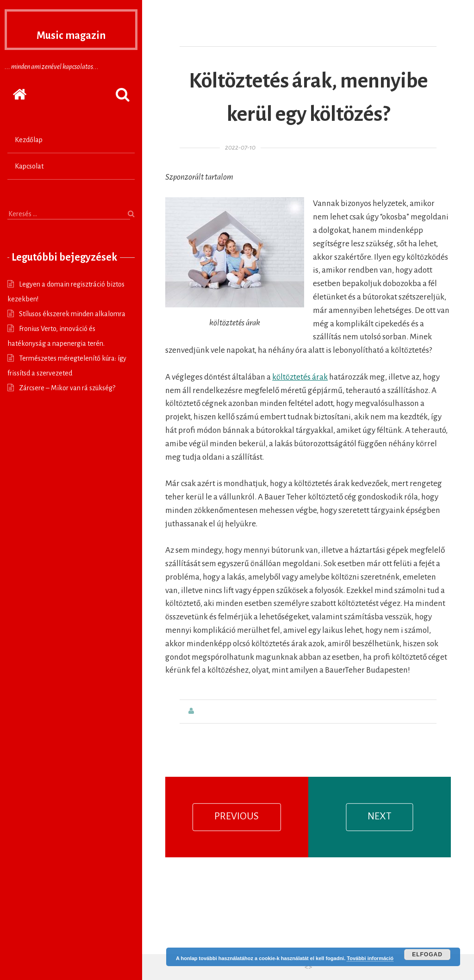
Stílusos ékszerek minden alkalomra (72, 314)
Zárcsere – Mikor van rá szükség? (67, 388)
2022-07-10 (240, 147)
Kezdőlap (29, 140)
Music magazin (71, 32)
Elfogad (427, 955)
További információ (370, 958)
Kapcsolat (29, 166)
